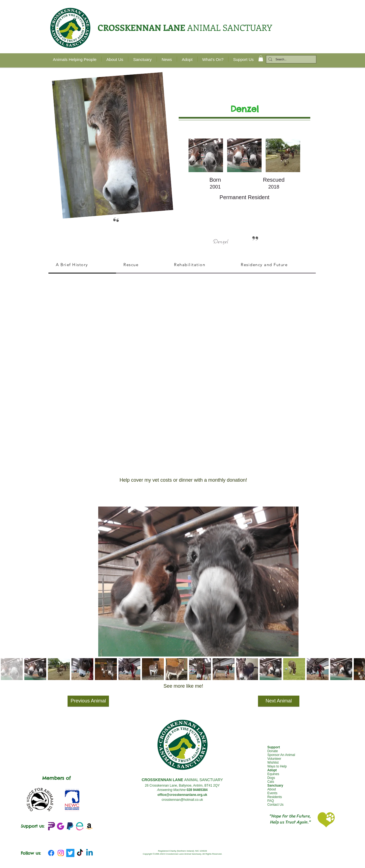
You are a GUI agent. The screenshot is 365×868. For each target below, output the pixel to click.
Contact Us (275, 805)
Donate (273, 751)
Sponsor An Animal (281, 755)
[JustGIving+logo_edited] (60, 826)
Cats (271, 782)
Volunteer (274, 759)
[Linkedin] (89, 853)
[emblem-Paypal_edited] (70, 826)
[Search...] (290, 60)
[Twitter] (70, 853)
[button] (261, 58)
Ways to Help (277, 766)
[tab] (82, 265)
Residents (275, 797)
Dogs (271, 778)
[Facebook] (51, 853)
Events (272, 793)
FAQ (271, 801)
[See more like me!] (183, 686)
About (272, 789)
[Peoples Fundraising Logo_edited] (51, 826)
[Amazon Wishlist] (89, 826)
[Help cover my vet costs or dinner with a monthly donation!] (183, 480)
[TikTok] (80, 853)
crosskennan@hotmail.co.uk (182, 800)
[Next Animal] (279, 701)
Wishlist (273, 763)
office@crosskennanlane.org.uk (182, 795)
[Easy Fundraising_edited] (80, 826)
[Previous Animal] (88, 701)
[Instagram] (61, 853)
